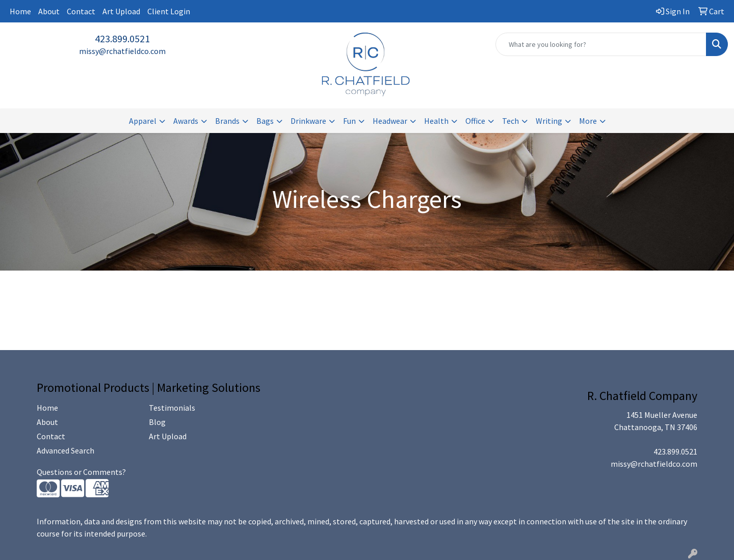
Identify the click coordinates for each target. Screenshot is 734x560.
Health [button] (436, 121)
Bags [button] (265, 121)
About (49, 11)
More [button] (588, 121)
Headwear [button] (390, 121)
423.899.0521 (122, 38)
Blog (157, 422)
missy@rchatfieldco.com (122, 51)
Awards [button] (186, 121)
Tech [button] (510, 121)
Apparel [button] (143, 121)
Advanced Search (65, 450)
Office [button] (475, 121)
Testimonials (172, 408)
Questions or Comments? (81, 472)
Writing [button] (549, 121)
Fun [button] (349, 121)
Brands (227, 121)
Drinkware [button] (308, 121)
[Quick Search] (601, 44)
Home (20, 11)
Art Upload (121, 11)
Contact (81, 11)
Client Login (169, 11)
